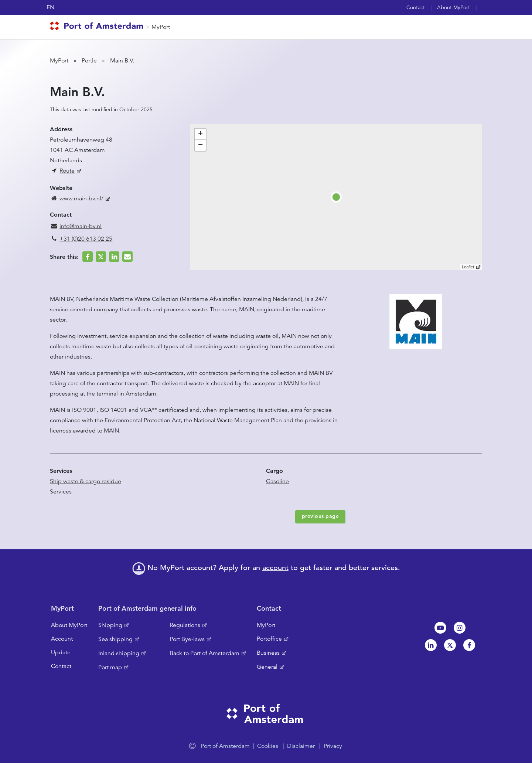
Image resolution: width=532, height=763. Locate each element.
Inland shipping (119, 653)
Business (268, 653)
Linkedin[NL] (431, 645)
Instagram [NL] (460, 628)
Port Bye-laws (187, 639)
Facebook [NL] (469, 645)
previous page (320, 516)
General (267, 667)
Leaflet (468, 267)
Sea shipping (115, 639)
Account (62, 639)
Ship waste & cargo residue (86, 481)
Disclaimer (301, 746)
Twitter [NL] (450, 645)
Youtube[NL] (440, 628)
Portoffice (269, 639)
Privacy (333, 746)
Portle (89, 61)
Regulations (185, 625)
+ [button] (200, 134)
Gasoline (277, 481)
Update (61, 652)
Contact (416, 7)
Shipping (110, 625)
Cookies (268, 746)
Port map (110, 667)
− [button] (200, 145)
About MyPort (453, 7)
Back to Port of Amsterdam (204, 653)
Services (61, 492)
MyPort (161, 27)
